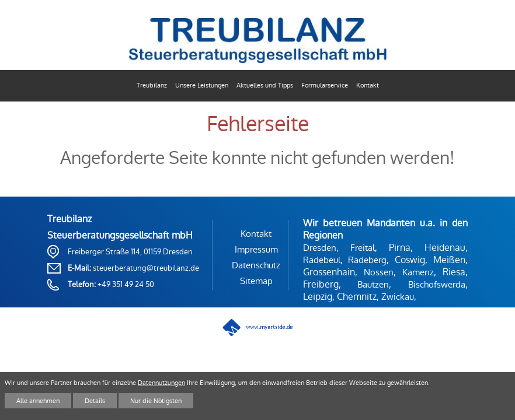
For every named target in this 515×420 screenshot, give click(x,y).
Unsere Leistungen (202, 85)
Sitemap (256, 281)
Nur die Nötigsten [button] (156, 401)
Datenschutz (256, 265)
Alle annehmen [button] (38, 401)
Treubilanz (152, 85)
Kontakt (368, 85)
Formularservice (325, 85)
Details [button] (95, 401)
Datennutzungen (161, 383)
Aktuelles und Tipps (265, 85)
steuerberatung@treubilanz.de (146, 268)
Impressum (256, 249)
